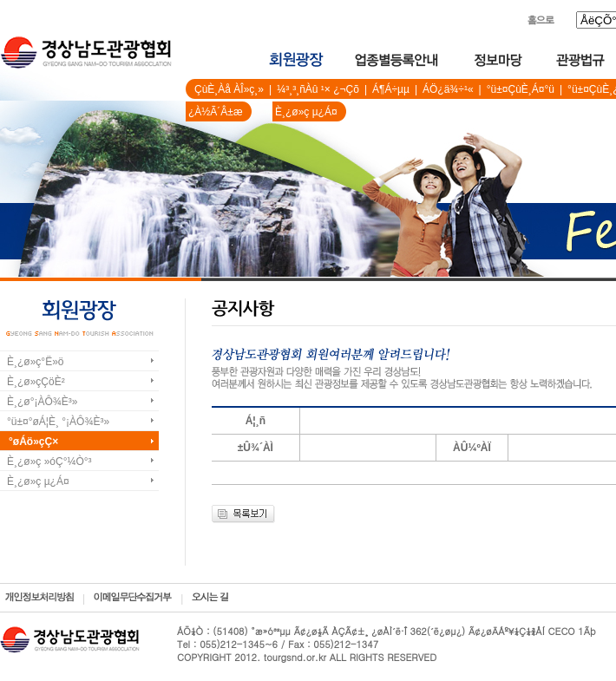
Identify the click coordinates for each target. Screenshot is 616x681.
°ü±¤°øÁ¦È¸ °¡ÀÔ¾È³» (58, 422)
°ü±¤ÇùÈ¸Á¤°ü (521, 89)
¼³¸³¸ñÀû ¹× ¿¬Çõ (318, 89)
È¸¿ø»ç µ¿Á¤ (306, 112)
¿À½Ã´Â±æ (216, 112)
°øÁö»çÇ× (33, 442)
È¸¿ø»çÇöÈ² (36, 382)
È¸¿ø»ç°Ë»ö (35, 362)
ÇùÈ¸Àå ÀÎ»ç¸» (229, 89)
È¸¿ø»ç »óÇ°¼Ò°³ (49, 462)
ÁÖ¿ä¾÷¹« (448, 89)
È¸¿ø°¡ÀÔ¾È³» (42, 402)
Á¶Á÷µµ (391, 89)
